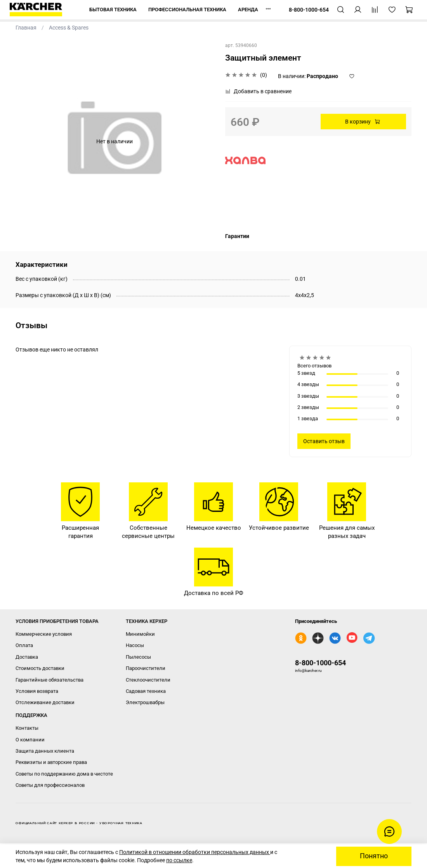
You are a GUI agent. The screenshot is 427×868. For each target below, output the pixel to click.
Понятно (374, 856)
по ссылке (179, 860)
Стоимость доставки (40, 668)
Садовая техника (146, 691)
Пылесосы (138, 657)
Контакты (27, 728)
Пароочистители (146, 668)
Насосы (135, 645)
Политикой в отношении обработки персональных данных (195, 852)
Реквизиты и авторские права (51, 762)
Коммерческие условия (44, 634)
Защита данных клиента (45, 751)
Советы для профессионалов (50, 785)
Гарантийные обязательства (49, 680)
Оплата (24, 645)
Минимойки (140, 634)
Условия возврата (37, 691)
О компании (30, 740)
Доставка (27, 657)
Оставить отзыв (324, 441)
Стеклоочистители (148, 680)
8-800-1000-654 (320, 663)
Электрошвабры (145, 702)
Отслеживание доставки (45, 702)
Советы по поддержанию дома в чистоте (64, 774)
